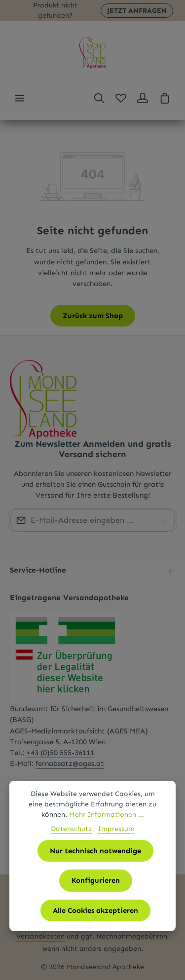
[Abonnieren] (165, 520)
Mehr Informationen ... (107, 815)
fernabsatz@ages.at (70, 763)
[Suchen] (99, 98)
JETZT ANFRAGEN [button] (137, 11)
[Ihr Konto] (143, 98)
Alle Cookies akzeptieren (95, 910)
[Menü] (20, 98)
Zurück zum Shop (93, 316)
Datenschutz (72, 829)
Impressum (116, 829)
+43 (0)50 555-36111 (60, 753)
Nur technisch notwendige (95, 851)
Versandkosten (40, 936)
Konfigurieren (96, 880)
